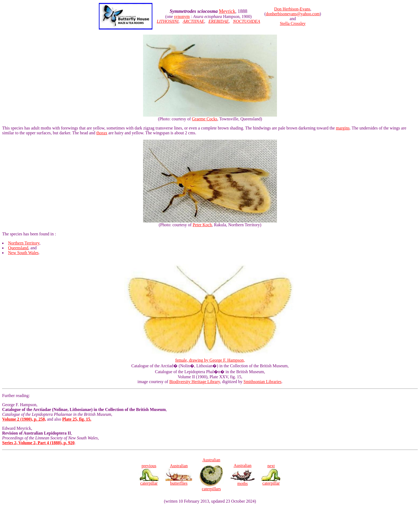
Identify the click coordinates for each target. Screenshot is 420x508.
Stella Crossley (293, 23)
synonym (182, 16)
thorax (102, 133)
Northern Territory (24, 243)
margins (343, 128)
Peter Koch (202, 225)
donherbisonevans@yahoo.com (293, 14)
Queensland (18, 248)
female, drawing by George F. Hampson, (210, 358)
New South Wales (23, 253)
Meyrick (227, 11)
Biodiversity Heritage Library (195, 382)
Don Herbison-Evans (292, 9)
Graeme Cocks (205, 119)
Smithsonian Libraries (262, 382)
